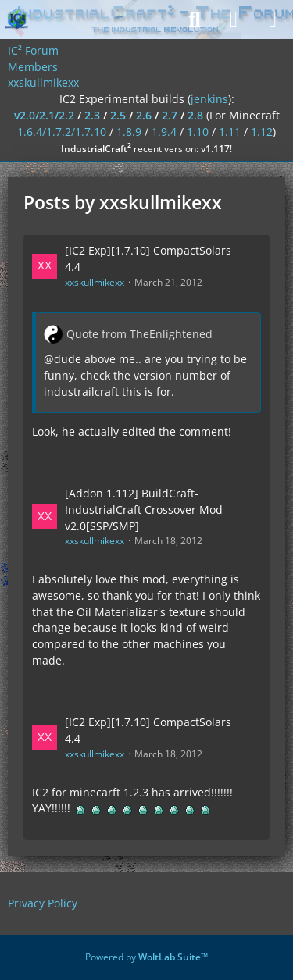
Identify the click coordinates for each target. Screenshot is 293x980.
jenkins (209, 99)
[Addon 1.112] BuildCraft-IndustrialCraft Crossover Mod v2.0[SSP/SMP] (144, 509)
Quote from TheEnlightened (139, 334)
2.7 (170, 115)
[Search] (195, 20)
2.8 (195, 115)
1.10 (198, 132)
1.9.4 (164, 132)
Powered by (146, 957)
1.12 (262, 132)
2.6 (144, 115)
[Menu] (273, 20)
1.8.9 (129, 132)
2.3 (92, 115)
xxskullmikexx (95, 282)
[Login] (234, 20)
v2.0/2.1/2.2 (44, 115)
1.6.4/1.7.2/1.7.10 (62, 132)
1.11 (230, 132)
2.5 (118, 115)
